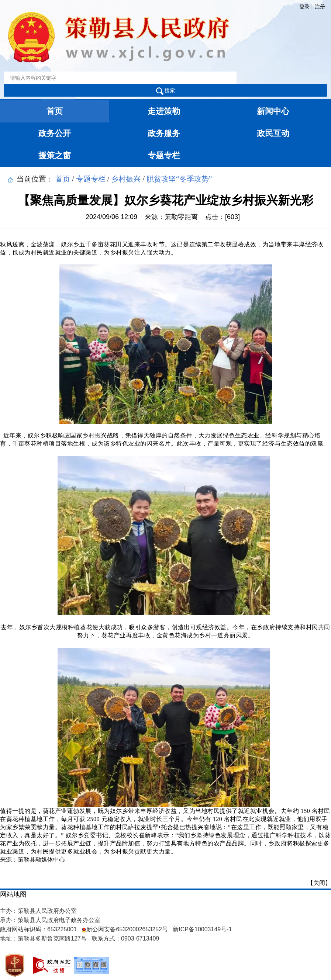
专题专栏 (164, 155)
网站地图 (13, 894)
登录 (304, 7)
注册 (320, 7)
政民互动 (273, 133)
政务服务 (164, 133)
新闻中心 (273, 111)
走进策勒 (164, 111)
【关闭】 (319, 883)
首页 (55, 111)
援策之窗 (55, 155)
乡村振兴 (126, 179)
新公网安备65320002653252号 (125, 929)
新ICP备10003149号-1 (202, 929)
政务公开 (55, 133)
